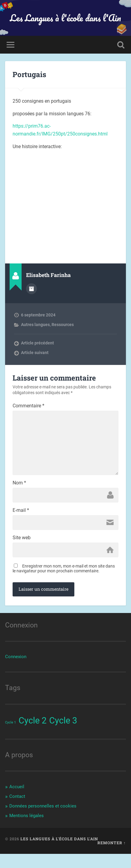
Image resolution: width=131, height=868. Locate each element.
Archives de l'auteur (31, 289)
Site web (22, 551)
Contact (17, 811)
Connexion (16, 671)
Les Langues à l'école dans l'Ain (65, 18)
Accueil (17, 801)
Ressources (63, 325)
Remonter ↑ (112, 857)
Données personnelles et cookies (43, 820)
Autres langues (35, 325)
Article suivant (35, 353)
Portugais (29, 74)
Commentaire (28, 406)
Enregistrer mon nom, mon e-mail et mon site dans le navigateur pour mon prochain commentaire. (64, 583)
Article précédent (37, 343)
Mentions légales (27, 830)
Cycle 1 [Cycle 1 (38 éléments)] (10, 737)
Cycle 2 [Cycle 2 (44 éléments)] (33, 735)
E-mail (21, 522)
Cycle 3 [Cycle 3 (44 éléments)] (63, 735)
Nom (19, 494)
